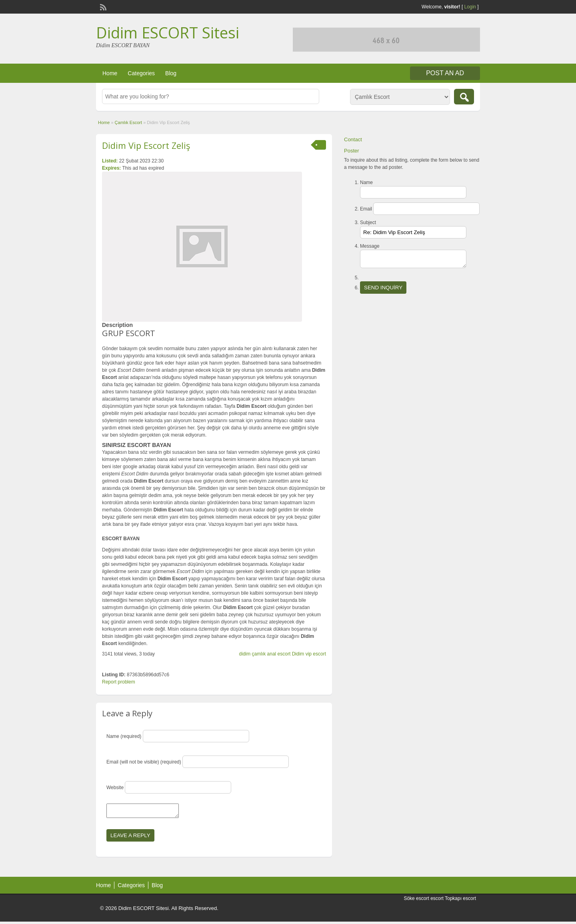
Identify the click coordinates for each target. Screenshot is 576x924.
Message (370, 246)
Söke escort (416, 901)
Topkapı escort (460, 901)
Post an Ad (445, 73)
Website (115, 788)
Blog (171, 73)
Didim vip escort (309, 654)
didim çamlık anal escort (265, 654)
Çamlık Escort (128, 122)
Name (366, 182)
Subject (368, 222)
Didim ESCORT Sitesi (168, 32)
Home (110, 73)
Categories (141, 73)
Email (366, 209)
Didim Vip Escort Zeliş (146, 145)
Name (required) (124, 736)
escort (437, 901)
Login (470, 7)
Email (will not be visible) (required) (144, 762)
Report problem (119, 682)
